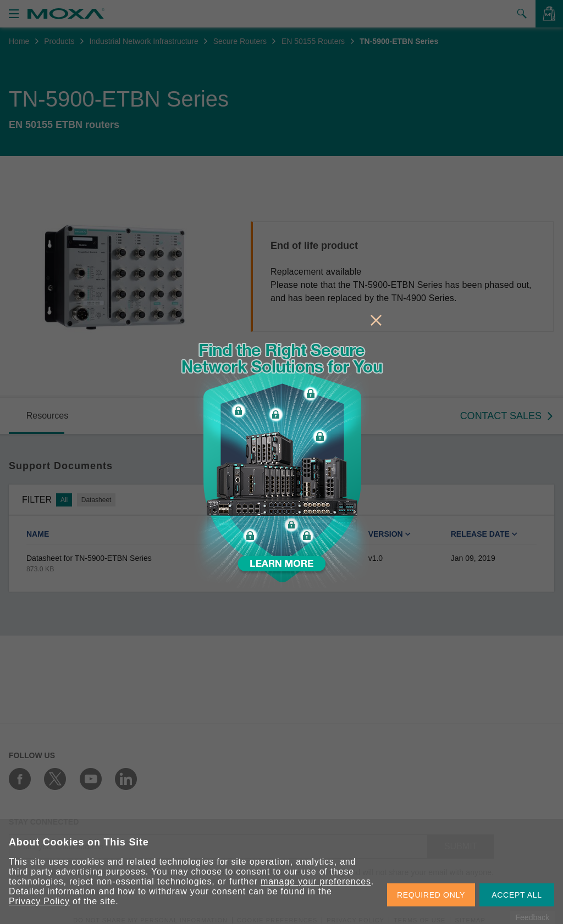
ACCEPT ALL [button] (517, 895)
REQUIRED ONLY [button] (431, 895)
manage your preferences (316, 881)
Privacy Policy (39, 901)
